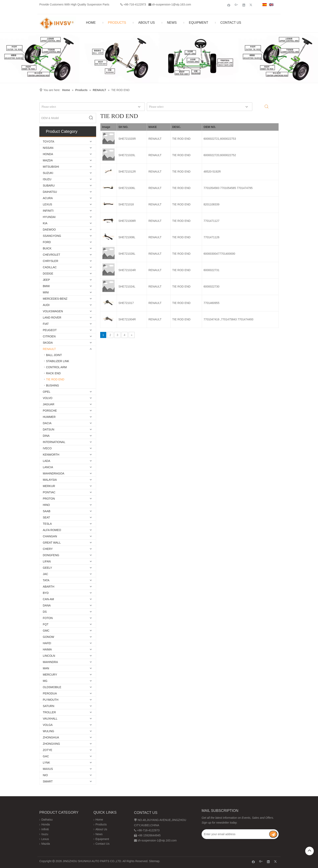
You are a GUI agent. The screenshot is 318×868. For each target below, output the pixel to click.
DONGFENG (51, 555)
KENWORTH (51, 455)
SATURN (49, 706)
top (309, 851)
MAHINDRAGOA (54, 473)
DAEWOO (49, 230)
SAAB (47, 511)
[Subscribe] (273, 834)
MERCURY (50, 675)
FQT (46, 624)
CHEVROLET (52, 255)
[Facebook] (229, 5)
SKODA (48, 343)
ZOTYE (48, 750)
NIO (45, 775)
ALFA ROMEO (52, 530)
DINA (46, 436)
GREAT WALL (52, 543)
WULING (48, 731)
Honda (46, 824)
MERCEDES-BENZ (55, 299)
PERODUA (50, 693)
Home (99, 820)
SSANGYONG (52, 236)
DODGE (48, 274)
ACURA (48, 198)
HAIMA (47, 649)
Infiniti (45, 829)
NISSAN (48, 148)
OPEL (47, 392)
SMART (48, 781)
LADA (47, 461)
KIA (45, 223)
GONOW (48, 637)
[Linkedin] (244, 5)
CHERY (48, 549)
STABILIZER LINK (58, 361)
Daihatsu (47, 820)
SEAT (46, 517)
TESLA (47, 524)
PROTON (49, 499)
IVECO (47, 448)
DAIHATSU (50, 192)
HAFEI (47, 643)
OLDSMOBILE (52, 687)
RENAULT (49, 349)
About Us (101, 829)
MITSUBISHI (51, 167)
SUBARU (49, 186)
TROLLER (49, 712)
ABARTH (49, 587)
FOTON (48, 618)
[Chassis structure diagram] (159, 58)
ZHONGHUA (51, 737)
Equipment (102, 839)
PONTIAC (49, 492)
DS (45, 612)
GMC (46, 631)
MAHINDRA (50, 662)
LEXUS (47, 204)
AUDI (46, 305)
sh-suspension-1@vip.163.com (172, 4)
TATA (46, 580)
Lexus (45, 839)
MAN (46, 668)
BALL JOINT (54, 355)
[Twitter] (251, 5)
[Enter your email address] (235, 834)
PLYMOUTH (51, 700)
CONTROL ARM (56, 367)
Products (101, 824)
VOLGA (48, 725)
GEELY (47, 568)
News (99, 834)
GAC (46, 756)
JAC (45, 574)
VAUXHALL (50, 719)
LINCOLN (49, 656)
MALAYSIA (50, 480)
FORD (47, 242)
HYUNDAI (49, 217)
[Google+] (236, 5)
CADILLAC (50, 267)
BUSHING (53, 385)
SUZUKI (48, 173)
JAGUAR (49, 404)
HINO (46, 505)
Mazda (46, 844)
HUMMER (49, 417)
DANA (47, 605)
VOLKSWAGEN (53, 311)
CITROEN (49, 336)
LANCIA (48, 467)
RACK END (53, 373)
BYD (46, 593)
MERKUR (49, 486)
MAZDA (48, 160)
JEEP (46, 280)
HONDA (48, 154)
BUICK (47, 248)
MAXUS (48, 769)
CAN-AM (48, 599)
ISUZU (47, 179)
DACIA (47, 423)
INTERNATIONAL (54, 442)
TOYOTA (48, 142)
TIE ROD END (55, 379)
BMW (46, 286)
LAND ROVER (52, 318)
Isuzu (45, 834)
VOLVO (48, 398)
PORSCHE (50, 411)
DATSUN (49, 429)
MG (45, 681)
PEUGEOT (50, 330)
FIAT (46, 324)
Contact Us (103, 844)
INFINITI (48, 211)
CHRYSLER (50, 261)
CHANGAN (50, 536)
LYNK (46, 763)
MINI (46, 292)
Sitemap (154, 861)
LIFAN (47, 561)
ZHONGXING (51, 744)
